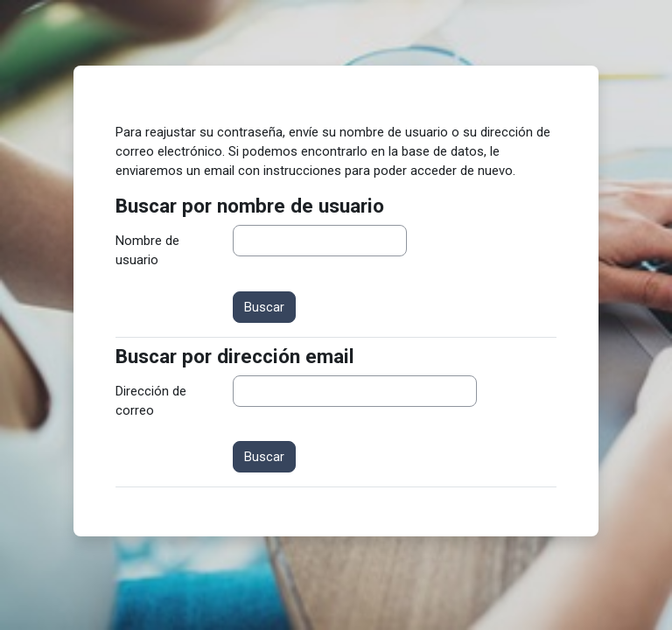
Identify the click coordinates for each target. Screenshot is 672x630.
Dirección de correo (151, 401)
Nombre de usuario (147, 250)
